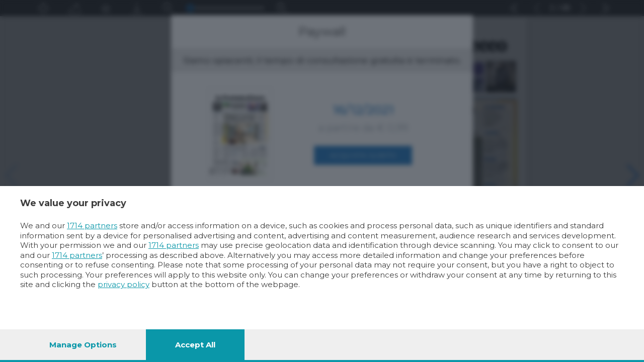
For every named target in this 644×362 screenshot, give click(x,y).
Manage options (83, 345)
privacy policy (124, 284)
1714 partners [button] (92, 225)
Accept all (195, 345)
